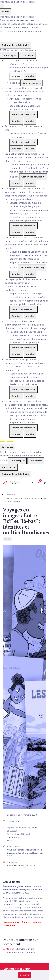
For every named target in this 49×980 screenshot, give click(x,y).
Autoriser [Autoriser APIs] (16, 121)
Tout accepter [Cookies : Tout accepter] (9, 55)
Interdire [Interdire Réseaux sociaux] (30, 354)
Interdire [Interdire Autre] (30, 149)
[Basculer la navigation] (45, 484)
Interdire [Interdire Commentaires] (30, 183)
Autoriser (16, 76)
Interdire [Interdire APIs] (30, 121)
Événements (12, 495)
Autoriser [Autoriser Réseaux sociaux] (16, 354)
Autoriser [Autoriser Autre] (16, 149)
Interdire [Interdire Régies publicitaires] (30, 316)
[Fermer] (2, 6)
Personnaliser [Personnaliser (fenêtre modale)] (9, 467)
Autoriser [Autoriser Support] (16, 396)
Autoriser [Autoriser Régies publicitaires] (16, 316)
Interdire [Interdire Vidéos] (30, 434)
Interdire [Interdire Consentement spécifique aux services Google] (30, 232)
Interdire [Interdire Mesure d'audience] (30, 274)
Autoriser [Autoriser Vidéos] (16, 434)
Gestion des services (23, 114)
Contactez (9, 949)
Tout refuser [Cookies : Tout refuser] (27, 55)
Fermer (6, 12)
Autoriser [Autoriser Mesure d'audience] (16, 274)
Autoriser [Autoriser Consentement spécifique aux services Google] (16, 232)
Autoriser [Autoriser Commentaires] (16, 183)
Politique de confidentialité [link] (15, 45)
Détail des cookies (32, 83)
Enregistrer (8, 447)
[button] (25, 975)
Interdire (30, 76)
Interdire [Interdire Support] (30, 396)
